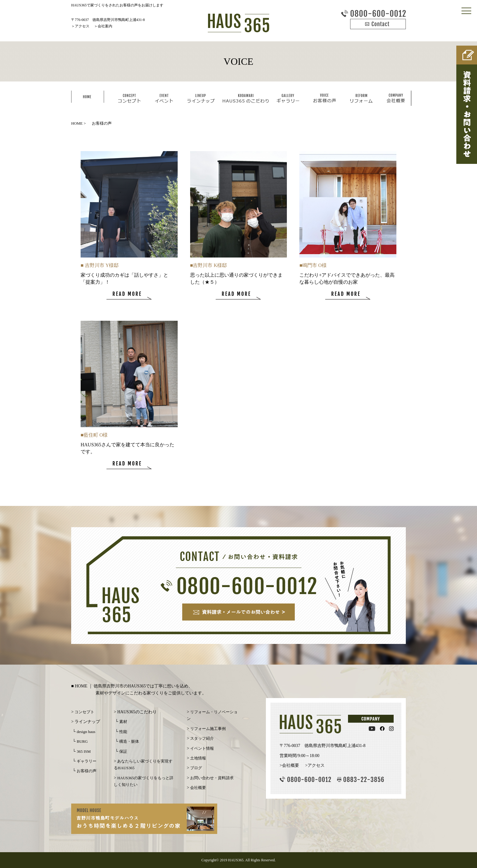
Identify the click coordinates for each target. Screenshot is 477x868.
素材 (123, 722)
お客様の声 (87, 771)
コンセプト (84, 712)
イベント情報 (202, 748)
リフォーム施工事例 (208, 729)
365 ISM (84, 751)
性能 (123, 732)
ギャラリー (87, 761)
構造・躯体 (129, 741)
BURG (82, 741)
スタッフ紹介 (202, 738)
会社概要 (198, 788)
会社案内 (105, 26)
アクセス (82, 26)
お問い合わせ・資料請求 (212, 778)
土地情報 (198, 758)
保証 (123, 751)
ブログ (196, 768)
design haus (86, 732)
